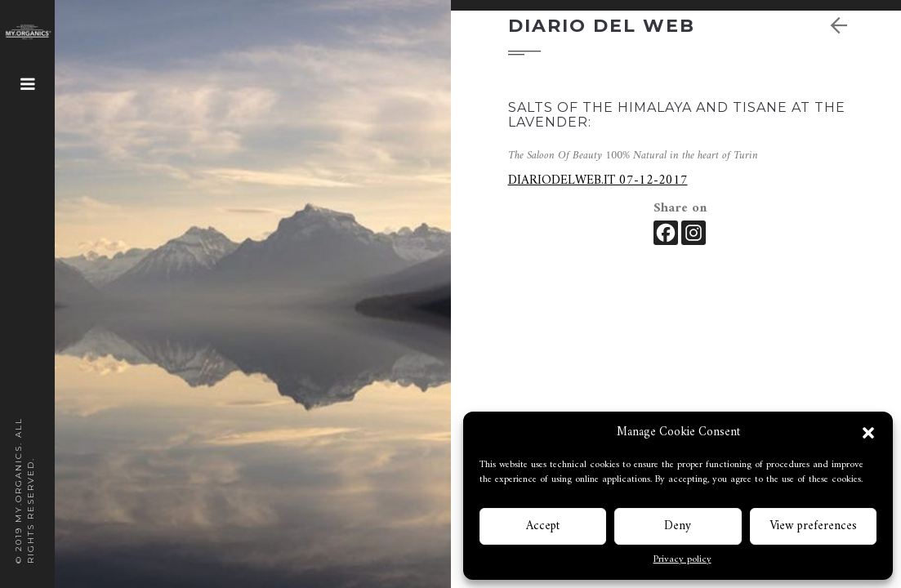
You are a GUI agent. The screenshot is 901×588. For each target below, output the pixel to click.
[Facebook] (666, 233)
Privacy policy (682, 560)
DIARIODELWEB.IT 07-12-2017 (598, 180)
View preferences (813, 526)
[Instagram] (694, 233)
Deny (678, 526)
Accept (543, 526)
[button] (868, 433)
